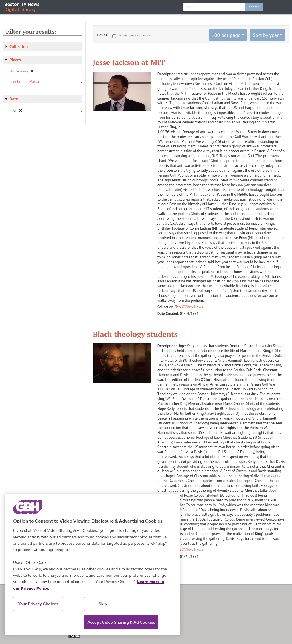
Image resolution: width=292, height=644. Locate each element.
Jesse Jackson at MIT (129, 62)
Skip (103, 604)
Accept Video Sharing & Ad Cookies (121, 622)
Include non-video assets (135, 35)
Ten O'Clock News (189, 307)
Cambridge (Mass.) (25, 82)
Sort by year (266, 35)
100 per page (226, 35)
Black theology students (135, 334)
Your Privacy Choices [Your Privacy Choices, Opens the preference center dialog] (38, 604)
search (254, 7)
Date (14, 99)
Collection (19, 47)
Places (15, 60)
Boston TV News (22, 6)
